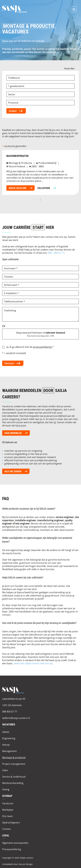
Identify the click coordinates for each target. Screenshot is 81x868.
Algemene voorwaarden (15, 843)
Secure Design (26, 864)
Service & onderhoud (14, 777)
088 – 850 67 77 (56, 253)
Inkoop (6, 745)
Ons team (7, 816)
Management (9, 751)
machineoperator (17, 156)
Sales (5, 770)
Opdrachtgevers (11, 822)
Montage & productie (14, 757)
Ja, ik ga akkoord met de (30, 347)
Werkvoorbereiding (13, 783)
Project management (14, 764)
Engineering (9, 738)
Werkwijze (8, 810)
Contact (6, 829)
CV (4, 326)
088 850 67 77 (10, 712)
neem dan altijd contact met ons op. (33, 663)
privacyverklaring (42, 347)
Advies (6, 732)
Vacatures (8, 803)
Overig (6, 789)
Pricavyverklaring (12, 849)
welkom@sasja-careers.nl (16, 718)
